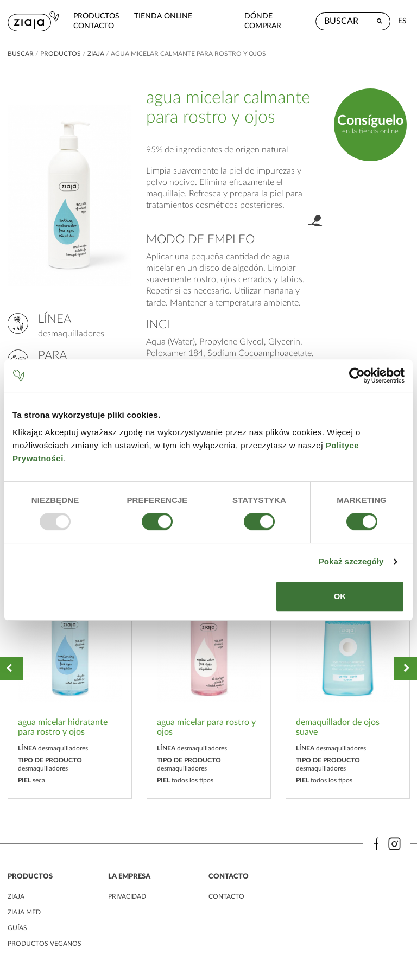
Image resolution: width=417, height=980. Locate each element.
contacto (94, 26)
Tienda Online (163, 16)
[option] (70, 669)
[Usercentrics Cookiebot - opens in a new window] (357, 376)
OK (340, 596)
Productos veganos (45, 944)
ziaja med (24, 912)
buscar (21, 54)
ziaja (96, 54)
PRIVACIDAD (127, 896)
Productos (96, 16)
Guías (17, 928)
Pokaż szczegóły (351, 561)
